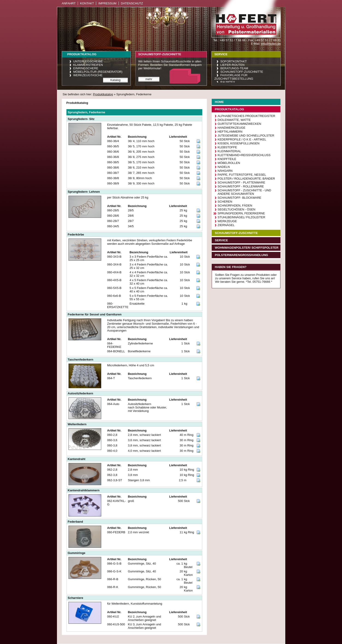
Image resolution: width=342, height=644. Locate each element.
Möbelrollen (229, 163)
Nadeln (224, 167)
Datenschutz (132, 3)
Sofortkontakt (234, 61)
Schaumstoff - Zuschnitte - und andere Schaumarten (244, 192)
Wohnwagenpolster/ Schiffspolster (247, 248)
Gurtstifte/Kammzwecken (239, 124)
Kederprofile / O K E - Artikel (242, 139)
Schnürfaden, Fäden (235, 205)
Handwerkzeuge (232, 128)
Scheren (225, 202)
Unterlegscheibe (88, 61)
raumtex (228, 82)
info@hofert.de (271, 44)
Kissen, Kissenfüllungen (239, 143)
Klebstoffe (227, 147)
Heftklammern (230, 132)
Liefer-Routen (233, 65)
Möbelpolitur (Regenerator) (98, 72)
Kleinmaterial (229, 151)
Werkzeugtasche (88, 75)
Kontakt (87, 3)
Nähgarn (225, 171)
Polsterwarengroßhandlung (242, 255)
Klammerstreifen (88, 65)
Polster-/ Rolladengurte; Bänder (246, 179)
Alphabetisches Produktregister (247, 116)
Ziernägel (226, 225)
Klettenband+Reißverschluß (244, 155)
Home (219, 102)
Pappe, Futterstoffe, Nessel (242, 175)
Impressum (107, 3)
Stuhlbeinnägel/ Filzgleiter (242, 217)
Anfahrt (69, 3)
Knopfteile (227, 159)
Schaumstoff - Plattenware (241, 182)
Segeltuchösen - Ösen (237, 209)
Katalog (115, 80)
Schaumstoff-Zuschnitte (242, 72)
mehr (149, 79)
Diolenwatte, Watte (234, 120)
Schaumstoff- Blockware (239, 198)
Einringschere (86, 68)
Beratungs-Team (234, 68)
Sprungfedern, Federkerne (241, 213)
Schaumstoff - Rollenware (241, 186)
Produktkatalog (103, 94)
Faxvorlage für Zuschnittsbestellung (234, 77)
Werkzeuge (227, 221)
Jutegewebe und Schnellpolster (246, 136)
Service (222, 240)
